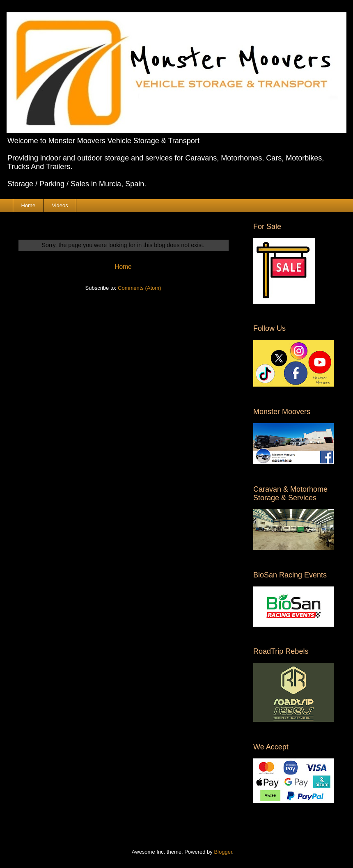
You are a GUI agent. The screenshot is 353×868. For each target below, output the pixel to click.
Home (29, 205)
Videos (60, 205)
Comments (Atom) (139, 288)
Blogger (223, 852)
